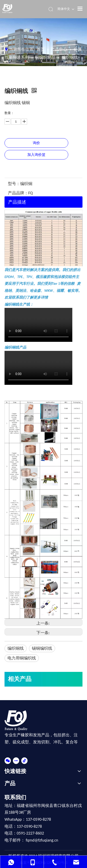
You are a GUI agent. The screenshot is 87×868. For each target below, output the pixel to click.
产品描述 (17, 202)
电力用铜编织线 (22, 658)
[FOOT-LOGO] (19, 720)
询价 (36, 143)
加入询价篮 (36, 155)
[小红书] (16, 760)
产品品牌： (18, 193)
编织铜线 (16, 648)
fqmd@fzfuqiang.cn (42, 840)
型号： (14, 184)
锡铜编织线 (42, 648)
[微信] (8, 760)
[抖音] (24, 760)
